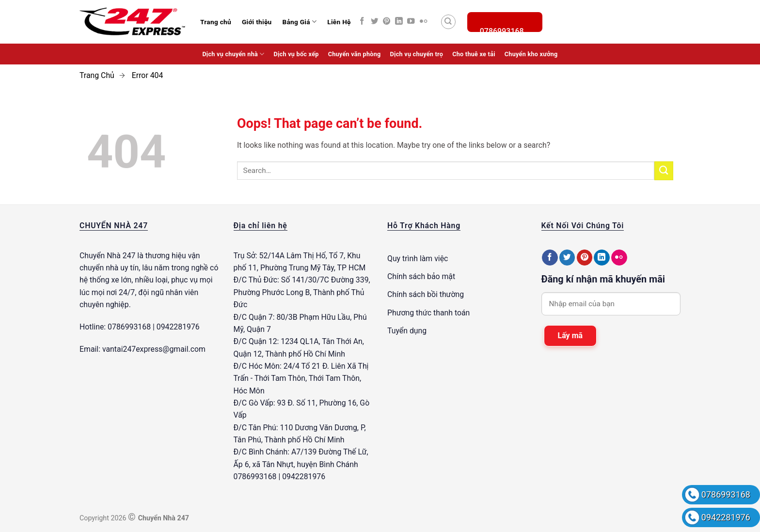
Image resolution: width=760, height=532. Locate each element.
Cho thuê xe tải (474, 54)
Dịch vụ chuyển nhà (233, 54)
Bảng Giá (299, 22)
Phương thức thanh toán (428, 313)
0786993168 (726, 494)
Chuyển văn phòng (355, 54)
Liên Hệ (339, 22)
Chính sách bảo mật (421, 276)
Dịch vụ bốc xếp (296, 54)
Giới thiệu (257, 22)
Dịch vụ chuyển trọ (417, 54)
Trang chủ (216, 22)
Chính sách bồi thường (426, 294)
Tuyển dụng (407, 331)
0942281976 (726, 517)
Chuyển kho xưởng (531, 54)
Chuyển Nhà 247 (107, 256)
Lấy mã (570, 336)
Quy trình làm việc (418, 258)
